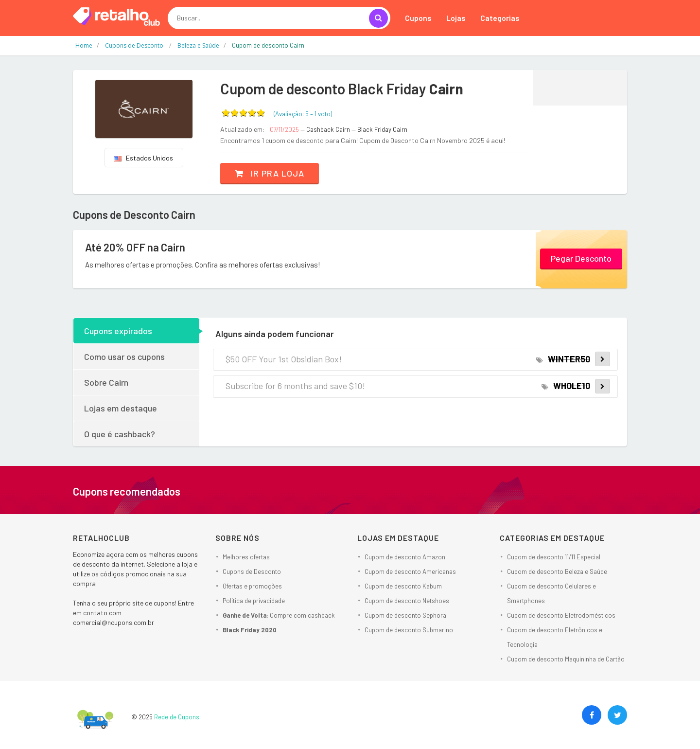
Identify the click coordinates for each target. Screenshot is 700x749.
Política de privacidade (254, 601)
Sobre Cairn (106, 382)
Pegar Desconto (581, 258)
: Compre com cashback (279, 615)
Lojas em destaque (121, 408)
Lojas (456, 18)
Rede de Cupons (177, 717)
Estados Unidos (143, 158)
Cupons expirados (118, 331)
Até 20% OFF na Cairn (135, 247)
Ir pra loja (270, 173)
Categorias (500, 18)
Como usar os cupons (124, 357)
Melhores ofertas (246, 557)
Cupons (418, 18)
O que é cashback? (120, 434)
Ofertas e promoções (252, 586)
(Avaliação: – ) (303, 114)
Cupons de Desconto (252, 571)
